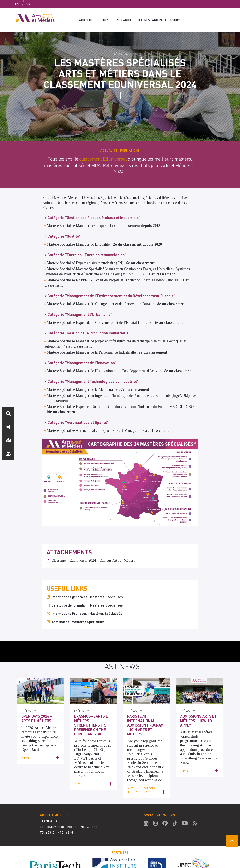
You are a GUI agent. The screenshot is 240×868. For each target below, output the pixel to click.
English (21, 4)
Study (104, 20)
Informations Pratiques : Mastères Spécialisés (87, 596)
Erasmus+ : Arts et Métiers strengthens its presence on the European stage (92, 707)
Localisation (8, 440)
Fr (37, 4)
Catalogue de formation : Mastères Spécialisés (87, 588)
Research (123, 20)
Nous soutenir (8, 454)
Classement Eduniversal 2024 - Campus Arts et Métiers (93, 543)
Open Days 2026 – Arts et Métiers (37, 701)
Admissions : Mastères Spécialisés (78, 604)
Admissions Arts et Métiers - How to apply (198, 703)
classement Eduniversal (103, 141)
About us (86, 20)
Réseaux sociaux (8, 427)
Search (8, 414)
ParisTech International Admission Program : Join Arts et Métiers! (145, 707)
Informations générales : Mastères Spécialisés (87, 579)
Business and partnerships (159, 20)
